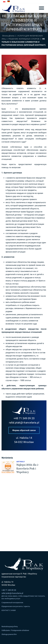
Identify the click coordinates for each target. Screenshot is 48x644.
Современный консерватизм (12, 603)
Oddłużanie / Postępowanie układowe (15, 630)
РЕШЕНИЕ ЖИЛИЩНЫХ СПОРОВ (24, 39)
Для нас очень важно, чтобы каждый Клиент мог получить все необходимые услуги (23, 597)
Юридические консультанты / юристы (16, 606)
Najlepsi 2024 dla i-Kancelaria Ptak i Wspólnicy (28, 469)
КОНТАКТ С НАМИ (9, 610)
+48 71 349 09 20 (24, 418)
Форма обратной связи (24, 430)
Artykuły (21, 462)
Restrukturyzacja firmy (10, 626)
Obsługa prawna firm (9, 634)
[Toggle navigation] (41, 8)
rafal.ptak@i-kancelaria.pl (24, 423)
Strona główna (8, 36)
